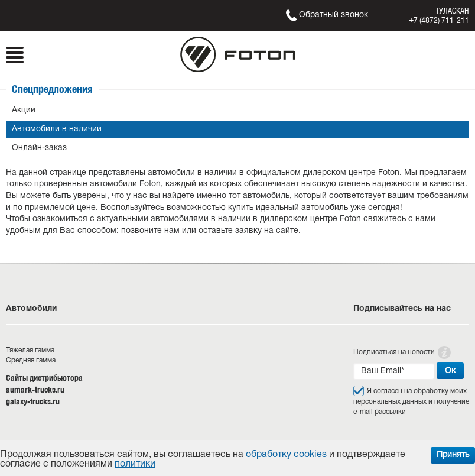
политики (135, 464)
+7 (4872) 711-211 (439, 20)
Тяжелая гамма (30, 350)
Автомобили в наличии (57, 129)
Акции (24, 110)
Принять (453, 455)
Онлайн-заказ (39, 148)
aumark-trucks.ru (35, 390)
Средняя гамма (31, 360)
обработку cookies (286, 455)
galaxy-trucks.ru (33, 401)
